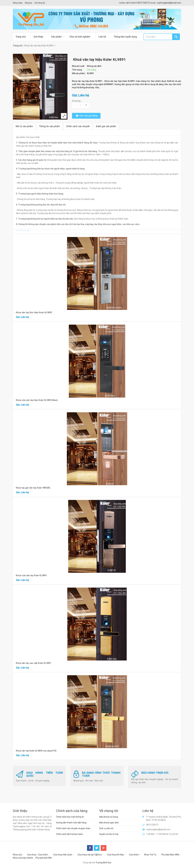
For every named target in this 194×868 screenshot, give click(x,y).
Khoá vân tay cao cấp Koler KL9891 (34, 663)
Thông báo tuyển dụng (125, 37)
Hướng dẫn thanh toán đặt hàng (71, 823)
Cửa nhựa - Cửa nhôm (38, 855)
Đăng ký (28, 3)
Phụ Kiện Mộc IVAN (170, 855)
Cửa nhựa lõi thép (115, 855)
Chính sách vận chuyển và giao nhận (73, 828)
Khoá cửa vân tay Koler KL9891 (31, 575)
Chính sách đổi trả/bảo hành (69, 834)
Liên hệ (102, 37)
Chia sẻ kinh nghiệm (80, 37)
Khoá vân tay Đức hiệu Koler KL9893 (34, 312)
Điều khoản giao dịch (109, 823)
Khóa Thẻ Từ (150, 855)
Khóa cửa (17, 855)
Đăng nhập (18, 3)
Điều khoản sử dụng (109, 817)
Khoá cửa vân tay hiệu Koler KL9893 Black (37, 400)
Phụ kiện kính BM (43, 858)
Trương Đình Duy (103, 863)
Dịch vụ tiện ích (106, 828)
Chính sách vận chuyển (78, 126)
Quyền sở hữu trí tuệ (109, 834)
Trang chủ (21, 37)
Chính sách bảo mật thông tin (70, 817)
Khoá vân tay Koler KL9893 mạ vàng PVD (36, 751)
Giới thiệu (38, 37)
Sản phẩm (56, 37)
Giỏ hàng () (40, 3)
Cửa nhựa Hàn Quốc (63, 855)
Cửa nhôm (134, 855)
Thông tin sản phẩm (49, 126)
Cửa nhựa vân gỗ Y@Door (90, 855)
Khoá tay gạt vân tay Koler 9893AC (33, 488)
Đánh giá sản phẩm (106, 126)
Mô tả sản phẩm (24, 126)
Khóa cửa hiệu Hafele (23, 858)
